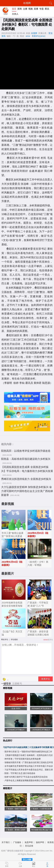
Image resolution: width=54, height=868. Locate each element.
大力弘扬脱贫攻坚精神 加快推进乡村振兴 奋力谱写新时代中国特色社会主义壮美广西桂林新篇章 (27, 491)
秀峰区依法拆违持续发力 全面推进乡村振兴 (26, 479)
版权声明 (40, 842)
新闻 (20, 9)
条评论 (50, 640)
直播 (36, 9)
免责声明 (29, 842)
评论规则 (14, 640)
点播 (25, 9)
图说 (47, 9)
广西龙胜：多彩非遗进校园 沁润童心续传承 (38, 635)
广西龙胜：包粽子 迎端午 (16, 809)
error (28, 36)
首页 (14, 9)
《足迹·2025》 (16, 708)
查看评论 (36, 36)
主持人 (15, 14)
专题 (41, 9)
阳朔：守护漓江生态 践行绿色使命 (20, 773)
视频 (31, 9)
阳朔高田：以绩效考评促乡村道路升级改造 (26, 451)
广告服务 (17, 842)
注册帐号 (17, 684)
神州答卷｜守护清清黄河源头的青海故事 (23, 759)
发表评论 (46, 679)
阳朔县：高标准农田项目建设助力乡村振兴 (26, 459)
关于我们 (6, 842)
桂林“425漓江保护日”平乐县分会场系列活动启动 (26, 777)
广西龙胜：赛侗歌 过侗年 (16, 830)
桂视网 (34, 33)
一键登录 (6, 684)
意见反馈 (29, 846)
